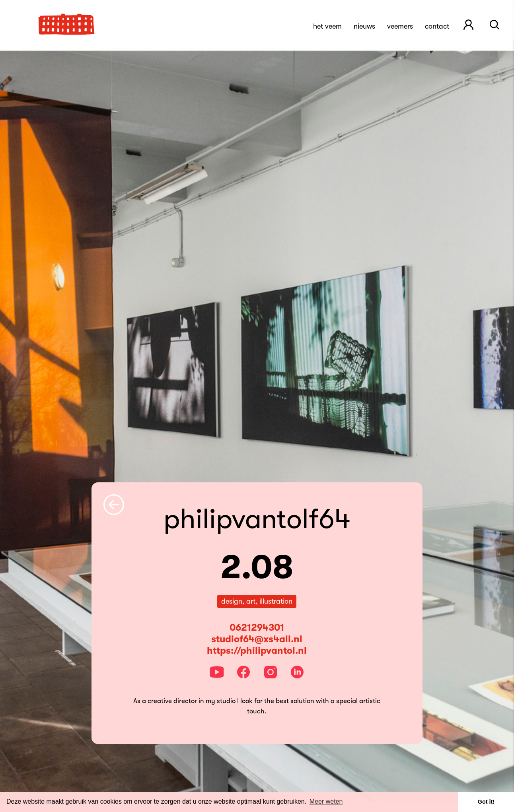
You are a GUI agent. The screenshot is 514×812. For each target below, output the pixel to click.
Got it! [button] (486, 802)
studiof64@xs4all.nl (257, 639)
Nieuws (364, 26)
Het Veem (327, 26)
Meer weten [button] (326, 801)
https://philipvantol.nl (257, 651)
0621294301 (257, 627)
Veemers (400, 26)
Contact (437, 26)
